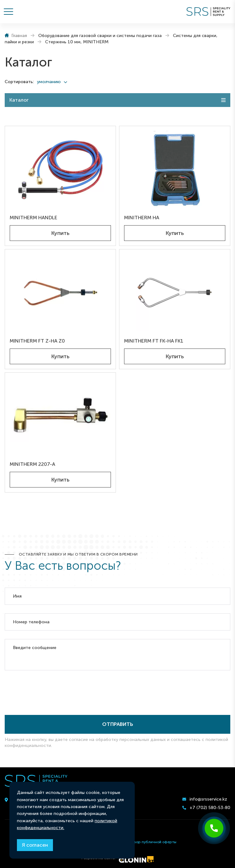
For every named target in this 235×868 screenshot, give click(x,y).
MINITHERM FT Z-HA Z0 (37, 341)
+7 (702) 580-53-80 (210, 808)
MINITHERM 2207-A (32, 464)
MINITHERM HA (142, 218)
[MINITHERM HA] (175, 169)
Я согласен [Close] (35, 845)
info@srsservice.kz (208, 799)
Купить (60, 233)
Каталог (19, 100)
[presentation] (52, 690)
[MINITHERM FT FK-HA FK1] (175, 293)
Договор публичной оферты (151, 842)
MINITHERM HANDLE (34, 218)
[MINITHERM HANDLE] (60, 169)
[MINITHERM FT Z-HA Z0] (60, 293)
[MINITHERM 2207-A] (60, 416)
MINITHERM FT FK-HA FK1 (154, 341)
